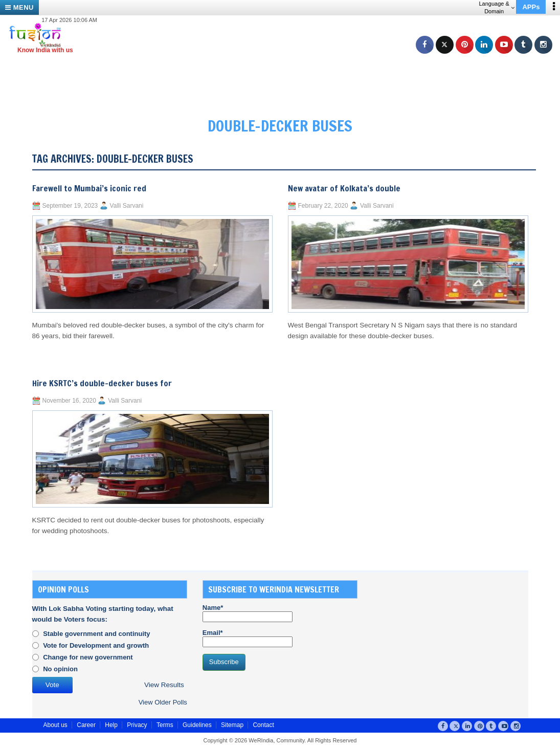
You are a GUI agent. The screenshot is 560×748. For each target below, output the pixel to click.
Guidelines (197, 725)
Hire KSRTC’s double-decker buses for (102, 383)
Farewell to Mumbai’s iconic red (89, 188)
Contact (263, 725)
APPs (531, 7)
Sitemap (232, 725)
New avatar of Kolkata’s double (344, 188)
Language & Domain (496, 7)
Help (111, 725)
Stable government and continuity (96, 634)
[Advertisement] (284, 77)
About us (55, 725)
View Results (164, 685)
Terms (165, 725)
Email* (248, 638)
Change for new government (88, 657)
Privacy (137, 725)
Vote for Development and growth (96, 645)
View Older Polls (163, 702)
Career (86, 725)
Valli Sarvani (127, 206)
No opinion (60, 669)
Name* (248, 613)
